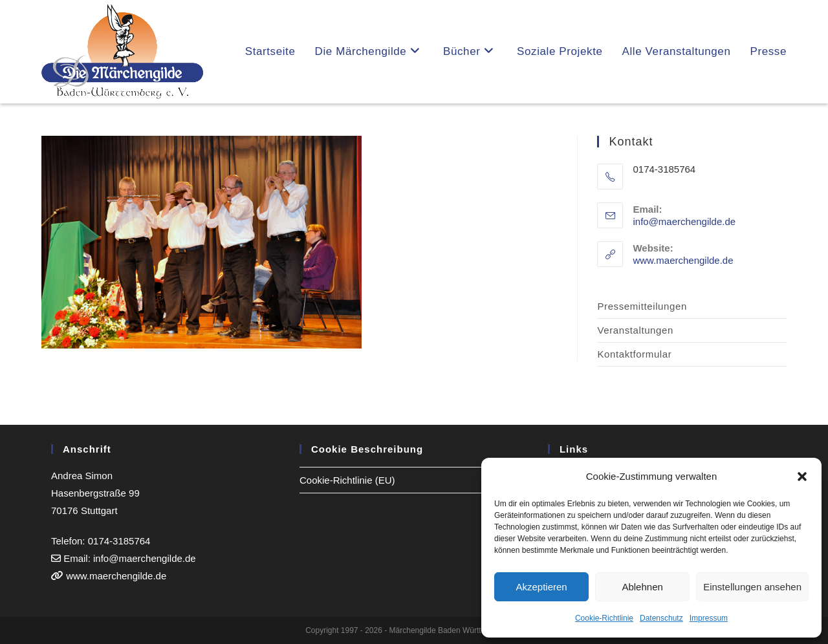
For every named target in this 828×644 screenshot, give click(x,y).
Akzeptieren (541, 587)
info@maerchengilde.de (684, 221)
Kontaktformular (634, 354)
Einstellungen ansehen (752, 587)
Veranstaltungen (635, 330)
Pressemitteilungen (642, 306)
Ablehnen (642, 587)
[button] (802, 477)
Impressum (709, 618)
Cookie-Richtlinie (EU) (347, 480)
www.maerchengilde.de (683, 260)
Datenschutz (661, 618)
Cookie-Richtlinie (604, 618)
